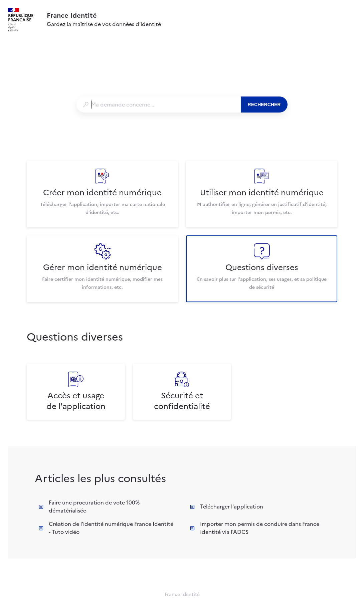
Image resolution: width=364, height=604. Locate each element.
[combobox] (158, 105)
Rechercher (264, 105)
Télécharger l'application (227, 507)
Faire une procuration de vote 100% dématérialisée (89, 507)
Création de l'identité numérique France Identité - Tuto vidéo (106, 528)
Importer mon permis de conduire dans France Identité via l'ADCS (255, 528)
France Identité (72, 15)
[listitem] (102, 194)
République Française (21, 18)
